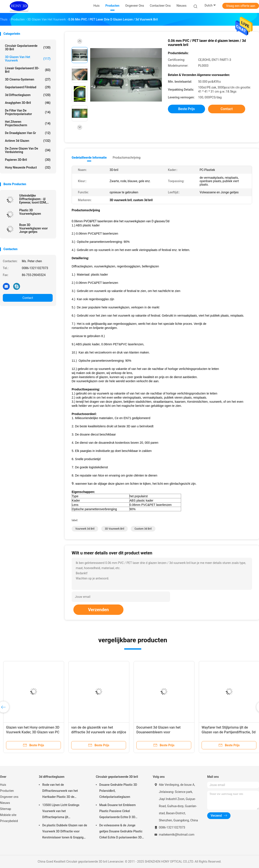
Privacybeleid (9, 821)
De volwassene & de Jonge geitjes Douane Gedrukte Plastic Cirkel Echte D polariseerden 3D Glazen (121, 832)
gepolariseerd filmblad (28, 87)
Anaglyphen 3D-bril (28, 103)
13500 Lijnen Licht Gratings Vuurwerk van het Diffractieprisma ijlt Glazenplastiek (61, 812)
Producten (7, 791)
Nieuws (5, 803)
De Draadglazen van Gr (28, 133)
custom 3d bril (143, 529)
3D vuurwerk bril (115, 529)
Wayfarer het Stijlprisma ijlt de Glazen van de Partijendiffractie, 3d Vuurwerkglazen (229, 732)
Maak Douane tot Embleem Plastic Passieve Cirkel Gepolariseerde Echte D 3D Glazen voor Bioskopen (118, 812)
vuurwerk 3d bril (85, 529)
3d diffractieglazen (28, 95)
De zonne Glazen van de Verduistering (28, 150)
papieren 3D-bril (28, 160)
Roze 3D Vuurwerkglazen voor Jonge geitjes (33, 228)
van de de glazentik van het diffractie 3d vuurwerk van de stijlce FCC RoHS (99, 732)
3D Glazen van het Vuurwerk (28, 59)
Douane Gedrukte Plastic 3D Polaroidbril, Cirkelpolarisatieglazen (118, 791)
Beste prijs (187, 109)
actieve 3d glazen (28, 141)
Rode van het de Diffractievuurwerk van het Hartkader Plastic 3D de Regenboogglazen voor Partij (62, 791)
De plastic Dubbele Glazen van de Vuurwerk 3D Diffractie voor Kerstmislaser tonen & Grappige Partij (65, 832)
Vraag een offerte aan (241, 6)
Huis (3, 785)
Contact (28, 298)
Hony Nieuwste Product (28, 167)
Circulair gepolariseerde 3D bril (28, 47)
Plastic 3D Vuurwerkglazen (30, 212)
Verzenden (98, 610)
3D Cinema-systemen (28, 79)
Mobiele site (8, 815)
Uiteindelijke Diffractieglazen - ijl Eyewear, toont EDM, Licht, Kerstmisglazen (34, 199)
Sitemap (6, 809)
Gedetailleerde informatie (89, 158)
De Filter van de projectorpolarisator (28, 112)
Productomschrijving (127, 158)
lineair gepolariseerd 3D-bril (28, 70)
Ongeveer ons (9, 797)
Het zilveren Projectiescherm (28, 123)
